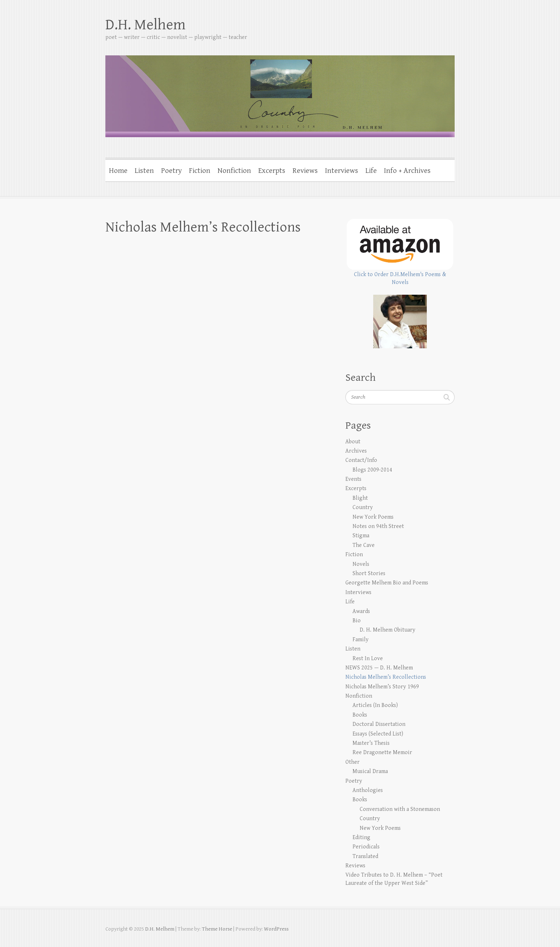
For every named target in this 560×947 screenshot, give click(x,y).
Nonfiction (234, 171)
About (353, 442)
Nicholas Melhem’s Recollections (386, 677)
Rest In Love (368, 659)
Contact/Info (361, 460)
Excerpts (272, 171)
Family (361, 640)
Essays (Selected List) (378, 734)
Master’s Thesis (371, 743)
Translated (365, 856)
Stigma (361, 536)
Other (352, 762)
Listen (144, 171)
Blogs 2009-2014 (372, 470)
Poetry (171, 171)
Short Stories (369, 574)
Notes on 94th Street (378, 526)
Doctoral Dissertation (379, 724)
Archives (356, 451)
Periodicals (366, 847)
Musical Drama (370, 771)
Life (371, 171)
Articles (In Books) (375, 705)
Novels (361, 564)
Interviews (342, 171)
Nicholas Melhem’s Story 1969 (382, 687)
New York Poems (373, 517)
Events (353, 479)
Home (118, 171)
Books (360, 715)
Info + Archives (407, 171)
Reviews (305, 171)
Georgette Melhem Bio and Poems (387, 583)
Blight (360, 498)
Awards (361, 611)
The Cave (364, 545)
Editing (361, 838)
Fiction (200, 171)
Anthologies (368, 790)
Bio (357, 621)
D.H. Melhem (145, 25)
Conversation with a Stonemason (400, 809)
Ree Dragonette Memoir (382, 752)
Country (363, 507)
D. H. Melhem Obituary (387, 630)
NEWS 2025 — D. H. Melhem (379, 668)
